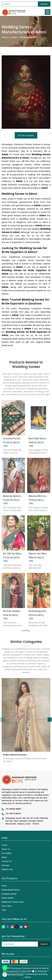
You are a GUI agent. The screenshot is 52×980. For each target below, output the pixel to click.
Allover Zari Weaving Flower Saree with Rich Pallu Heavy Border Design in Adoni (39, 555)
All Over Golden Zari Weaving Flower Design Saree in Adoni (13, 613)
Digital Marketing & (29, 974)
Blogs (4, 857)
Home (5, 37)
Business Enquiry (13, 975)
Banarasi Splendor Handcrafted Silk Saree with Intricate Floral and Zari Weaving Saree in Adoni (13, 498)
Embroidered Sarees (15, 757)
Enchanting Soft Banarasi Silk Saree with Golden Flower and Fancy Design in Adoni (39, 613)
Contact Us (7, 861)
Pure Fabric (7, 906)
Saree (14, 37)
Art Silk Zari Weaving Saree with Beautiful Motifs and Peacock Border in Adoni (13, 555)
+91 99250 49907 (13, 809)
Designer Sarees (9, 894)
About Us (6, 849)
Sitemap (5, 865)
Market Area (7, 869)
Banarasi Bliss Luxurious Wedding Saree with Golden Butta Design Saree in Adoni (39, 498)
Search (44, 4)
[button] (50, 720)
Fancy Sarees (8, 898)
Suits (4, 910)
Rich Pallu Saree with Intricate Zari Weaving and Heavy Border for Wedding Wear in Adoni (39, 440)
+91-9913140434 (13, 813)
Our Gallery (7, 853)
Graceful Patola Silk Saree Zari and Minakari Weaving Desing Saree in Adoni (13, 440)
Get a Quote (26, 135)
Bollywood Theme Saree (13, 902)
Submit (44, 944)
